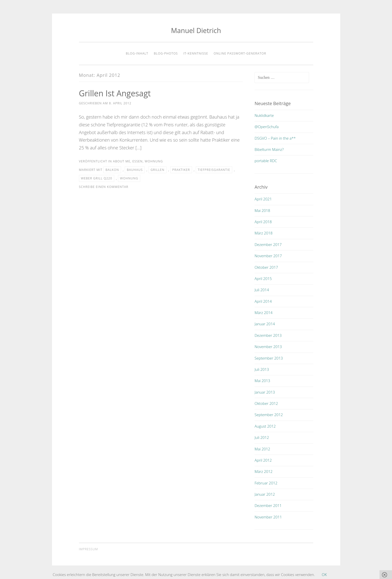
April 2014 (263, 301)
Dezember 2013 (268, 335)
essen (137, 161)
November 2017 (268, 256)
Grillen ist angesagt (115, 93)
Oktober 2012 (266, 403)
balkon (112, 170)
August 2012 (265, 426)
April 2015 (263, 278)
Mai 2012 (262, 449)
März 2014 (263, 313)
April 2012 (263, 460)
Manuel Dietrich (196, 30)
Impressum (88, 549)
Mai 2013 (262, 381)
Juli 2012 (262, 437)
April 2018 (263, 222)
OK (324, 574)
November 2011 (268, 517)
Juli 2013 (262, 369)
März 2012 (263, 471)
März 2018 (263, 233)
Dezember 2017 (268, 244)
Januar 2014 (265, 324)
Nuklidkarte (264, 115)
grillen (157, 170)
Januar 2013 (265, 392)
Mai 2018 (262, 210)
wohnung (154, 161)
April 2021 (263, 199)
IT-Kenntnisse (196, 53)
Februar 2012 (266, 483)
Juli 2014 (262, 290)
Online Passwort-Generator (240, 53)
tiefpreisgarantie (214, 170)
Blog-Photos (166, 53)
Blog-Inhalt (137, 53)
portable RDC (266, 161)
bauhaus (135, 170)
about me (122, 161)
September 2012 (269, 415)
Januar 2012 (265, 494)
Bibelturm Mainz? (269, 149)
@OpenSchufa (266, 127)
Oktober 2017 (266, 267)
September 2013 (269, 358)
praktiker (181, 170)
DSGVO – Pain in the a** (275, 138)
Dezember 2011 (268, 505)
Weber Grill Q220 (97, 178)
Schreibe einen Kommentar (104, 187)
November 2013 (268, 347)
